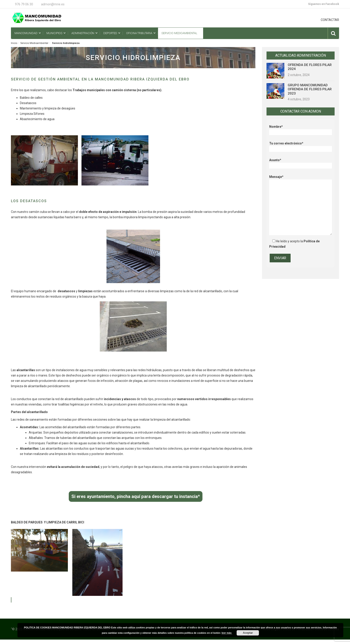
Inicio (14, 43)
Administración (83, 33)
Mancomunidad (26, 33)
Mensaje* (301, 179)
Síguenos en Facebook (324, 4)
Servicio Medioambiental (179, 33)
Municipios (54, 33)
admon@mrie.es (53, 4)
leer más (227, 633)
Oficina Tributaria (139, 33)
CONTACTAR (330, 20)
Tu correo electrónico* (301, 146)
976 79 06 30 (24, 4)
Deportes (110, 33)
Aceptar (248, 633)
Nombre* (301, 129)
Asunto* (301, 163)
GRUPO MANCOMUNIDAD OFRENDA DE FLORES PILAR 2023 (310, 89)
